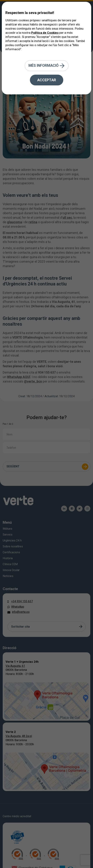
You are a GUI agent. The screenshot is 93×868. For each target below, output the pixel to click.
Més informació (47, 66)
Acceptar (47, 80)
